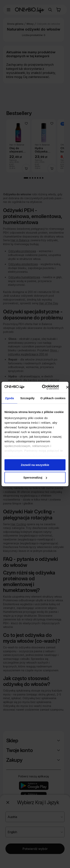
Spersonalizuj (35, 477)
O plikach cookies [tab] (53, 398)
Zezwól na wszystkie (35, 465)
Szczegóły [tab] (27, 398)
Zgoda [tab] (10, 398)
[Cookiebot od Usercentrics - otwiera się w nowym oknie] (44, 387)
